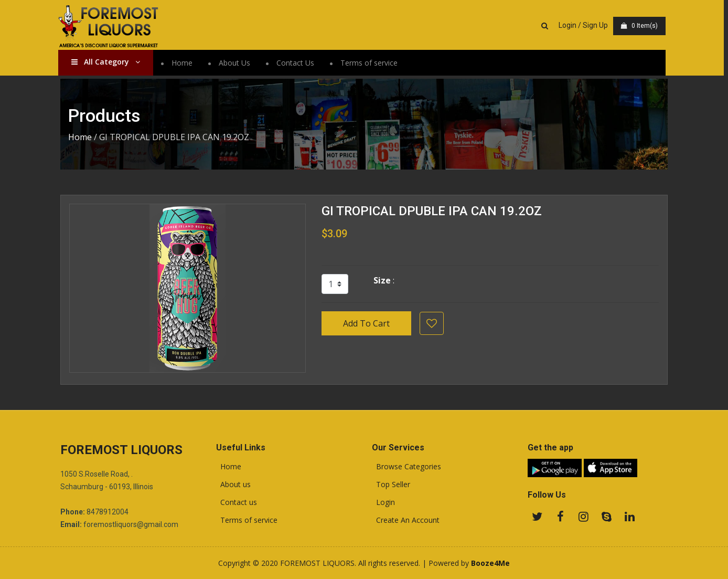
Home (184, 63)
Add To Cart (366, 323)
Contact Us (297, 63)
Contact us (237, 502)
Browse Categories (406, 467)
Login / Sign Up (585, 25)
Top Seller (391, 485)
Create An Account (406, 520)
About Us (237, 63)
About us (233, 485)
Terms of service (371, 63)
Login (383, 502)
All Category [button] (108, 62)
